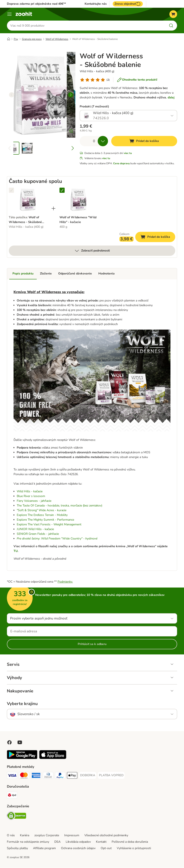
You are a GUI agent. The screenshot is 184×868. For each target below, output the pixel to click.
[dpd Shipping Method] (12, 796)
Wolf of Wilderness (57, 39)
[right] (71, 95)
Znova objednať (128, 4)
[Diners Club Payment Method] (48, 776)
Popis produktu (23, 274)
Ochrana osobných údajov (78, 848)
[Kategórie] (9, 14)
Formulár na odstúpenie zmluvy (28, 842)
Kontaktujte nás (96, 4)
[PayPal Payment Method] (60, 776)
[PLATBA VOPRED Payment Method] (111, 776)
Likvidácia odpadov (78, 842)
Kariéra (25, 836)
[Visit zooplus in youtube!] (20, 743)
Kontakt (101, 842)
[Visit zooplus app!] (22, 758)
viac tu (128, 153)
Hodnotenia (106, 274)
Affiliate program (44, 848)
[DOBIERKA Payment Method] (88, 776)
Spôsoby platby (17, 848)
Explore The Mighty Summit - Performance (45, 520)
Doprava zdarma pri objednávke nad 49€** (36, 4)
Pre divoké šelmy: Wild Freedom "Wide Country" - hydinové (57, 539)
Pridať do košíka (158, 238)
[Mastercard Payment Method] (24, 776)
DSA (57, 842)
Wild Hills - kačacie (30, 492)
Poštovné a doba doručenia (130, 842)
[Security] (17, 817)
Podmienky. (65, 582)
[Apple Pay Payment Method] (72, 776)
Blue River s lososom (31, 496)
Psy (16, 39)
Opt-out (106, 848)
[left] (12, 95)
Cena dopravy (121, 164)
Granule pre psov (32, 39)
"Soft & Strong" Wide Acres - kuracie (42, 510)
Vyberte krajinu (22, 704)
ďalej (171, 98)
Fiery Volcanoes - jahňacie (34, 501)
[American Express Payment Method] (36, 776)
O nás (11, 836)
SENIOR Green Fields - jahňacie (38, 534)
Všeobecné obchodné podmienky (106, 836)
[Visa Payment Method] (12, 776)
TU (16, 551)
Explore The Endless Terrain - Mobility (42, 515)
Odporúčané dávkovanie (75, 274)
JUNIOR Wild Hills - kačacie (35, 529)
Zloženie (46, 274)
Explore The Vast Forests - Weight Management (49, 525)
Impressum (72, 836)
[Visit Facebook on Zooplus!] (9, 743)
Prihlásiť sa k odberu (92, 644)
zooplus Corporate (47, 836)
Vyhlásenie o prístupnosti (134, 848)
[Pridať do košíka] (144, 141)
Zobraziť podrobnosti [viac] (92, 251)
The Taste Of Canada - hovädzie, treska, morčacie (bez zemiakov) (59, 506)
